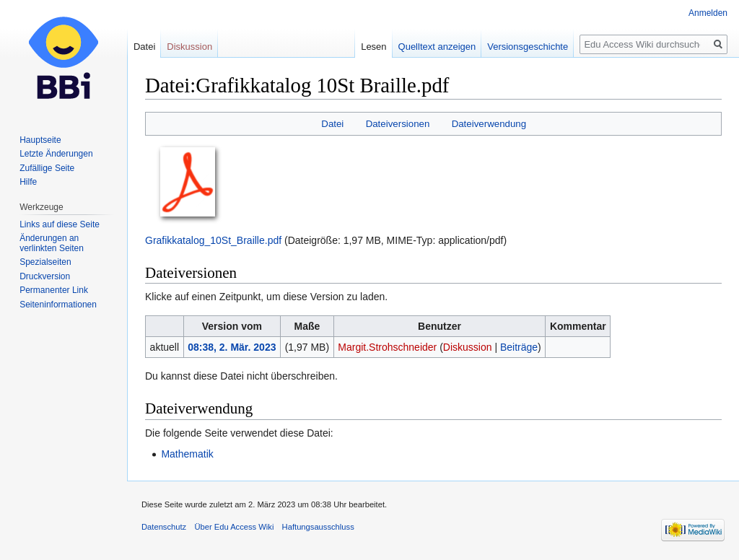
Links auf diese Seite (60, 224)
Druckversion (45, 276)
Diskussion (468, 347)
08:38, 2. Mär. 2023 (232, 347)
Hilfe (28, 182)
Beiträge (519, 347)
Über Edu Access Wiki (234, 527)
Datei (332, 124)
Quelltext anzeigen (437, 47)
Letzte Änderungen (56, 154)
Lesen (373, 47)
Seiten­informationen (58, 305)
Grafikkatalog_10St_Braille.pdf (213, 240)
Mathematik (187, 454)
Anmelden (708, 13)
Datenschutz (164, 527)
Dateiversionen (398, 124)
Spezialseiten (45, 262)
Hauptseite (40, 140)
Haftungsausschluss (318, 527)
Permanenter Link (54, 290)
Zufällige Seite (47, 168)
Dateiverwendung (489, 124)
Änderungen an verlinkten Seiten (52, 243)
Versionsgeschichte (528, 47)
